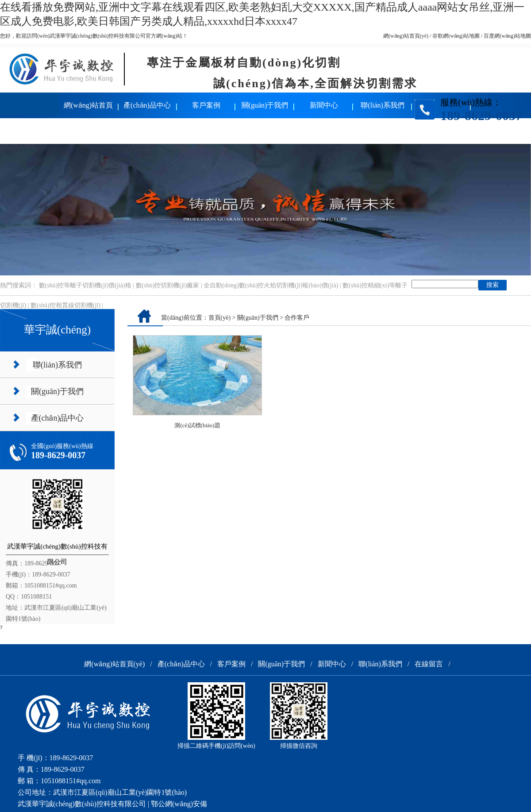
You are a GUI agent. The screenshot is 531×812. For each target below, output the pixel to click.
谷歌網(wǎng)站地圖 (456, 36)
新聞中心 (324, 105)
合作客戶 (297, 318)
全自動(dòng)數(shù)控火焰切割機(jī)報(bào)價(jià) (271, 285)
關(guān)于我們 (265, 105)
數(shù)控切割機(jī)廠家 (168, 285)
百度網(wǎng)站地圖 (507, 36)
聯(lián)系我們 (383, 105)
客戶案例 (206, 105)
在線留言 (30, 131)
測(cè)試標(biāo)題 (197, 425)
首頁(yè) (220, 318)
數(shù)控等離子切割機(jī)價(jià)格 (85, 285)
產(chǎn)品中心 (147, 105)
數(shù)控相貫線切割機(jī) (65, 305)
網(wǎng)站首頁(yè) (406, 36)
